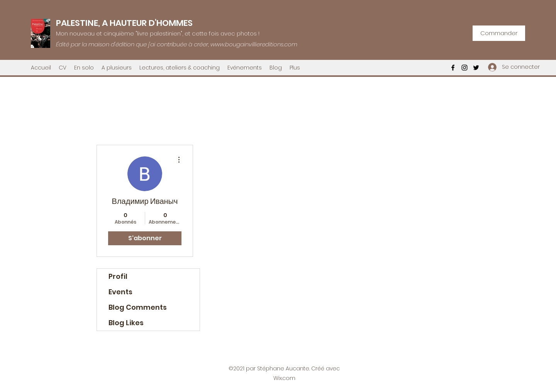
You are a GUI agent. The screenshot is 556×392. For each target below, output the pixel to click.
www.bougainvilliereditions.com (254, 44)
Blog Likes (126, 323)
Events (120, 292)
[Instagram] (464, 68)
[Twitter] (476, 68)
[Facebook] (453, 68)
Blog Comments (138, 307)
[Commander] (499, 33)
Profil (118, 276)
